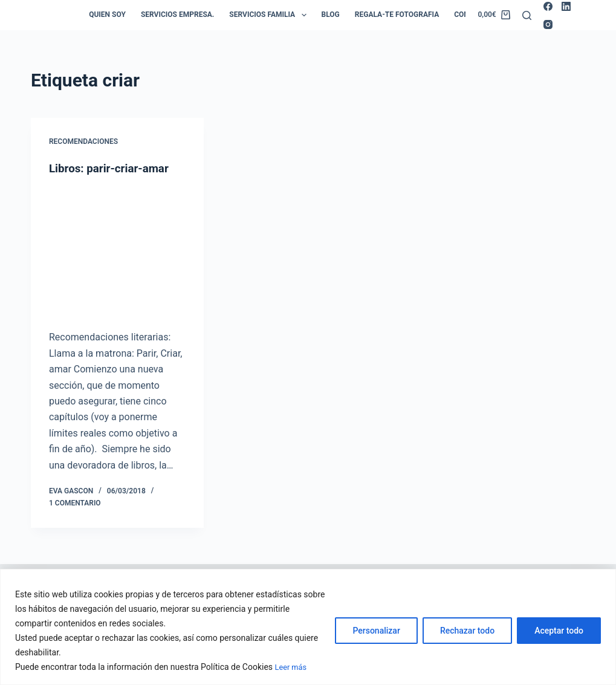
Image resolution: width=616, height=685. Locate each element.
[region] (308, 627)
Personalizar (376, 631)
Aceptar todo (559, 631)
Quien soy (107, 15)
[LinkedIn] (566, 6)
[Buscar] (527, 15)
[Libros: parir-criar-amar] (117, 253)
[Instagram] (548, 24)
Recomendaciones (83, 141)
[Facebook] (548, 6)
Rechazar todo (467, 631)
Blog (331, 15)
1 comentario (75, 502)
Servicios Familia (270, 15)
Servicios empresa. (177, 15)
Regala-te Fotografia (397, 15)
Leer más (293, 667)
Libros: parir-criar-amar (113, 168)
